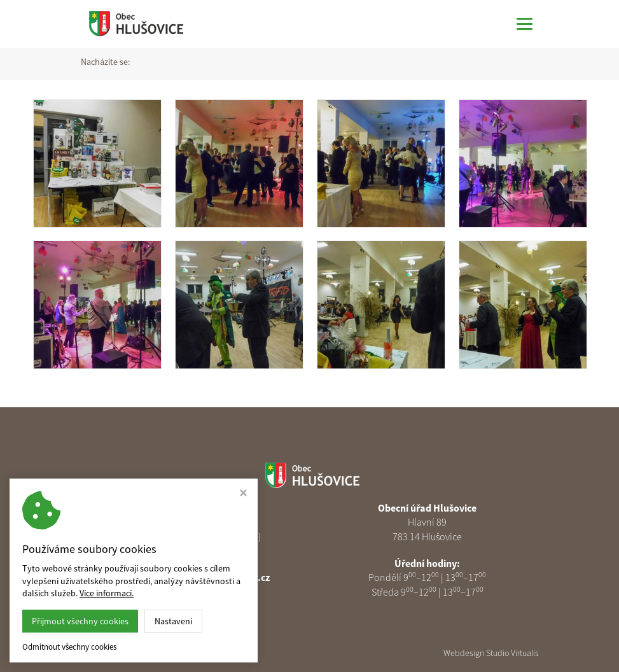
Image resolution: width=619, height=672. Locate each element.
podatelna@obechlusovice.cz (205, 577)
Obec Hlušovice (175, 653)
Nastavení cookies (198, 592)
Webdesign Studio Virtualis (491, 653)
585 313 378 (204, 563)
